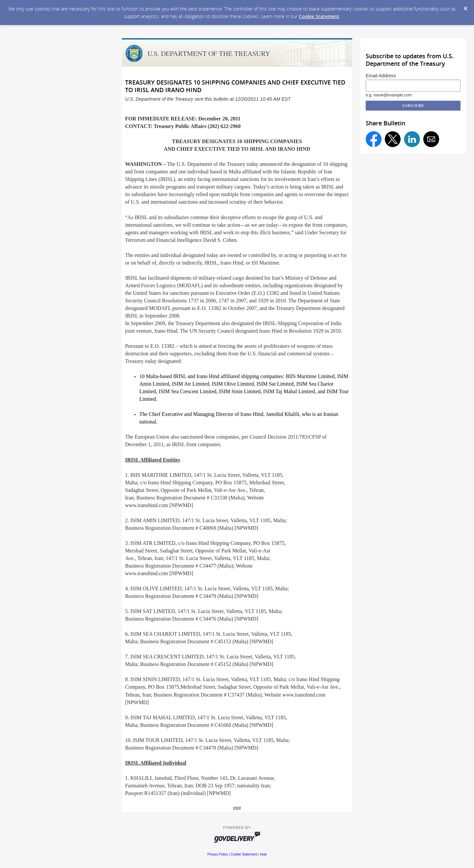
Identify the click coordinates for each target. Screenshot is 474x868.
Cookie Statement (319, 16)
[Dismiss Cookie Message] (465, 9)
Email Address (381, 76)
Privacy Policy (218, 854)
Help (263, 854)
